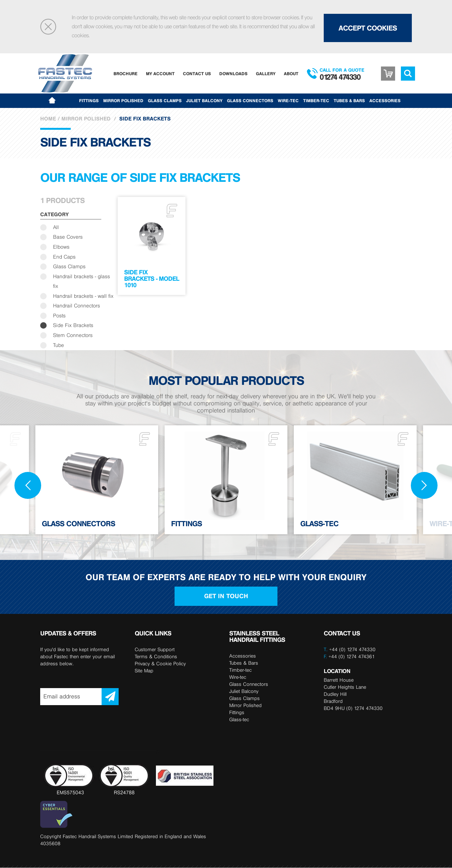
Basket (388, 74)
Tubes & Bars (349, 101)
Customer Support (155, 650)
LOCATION (337, 671)
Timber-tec (316, 101)
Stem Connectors (73, 336)
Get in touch (226, 597)
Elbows (61, 247)
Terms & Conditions (156, 657)
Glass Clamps (165, 101)
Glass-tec (239, 720)
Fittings (89, 101)
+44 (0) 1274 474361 (349, 657)
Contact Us (197, 74)
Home (48, 119)
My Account (160, 74)
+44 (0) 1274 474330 (352, 650)
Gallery (266, 74)
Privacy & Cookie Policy (160, 664)
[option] (97, 480)
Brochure (126, 74)
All (56, 227)
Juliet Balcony (204, 101)
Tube (59, 345)
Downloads (233, 74)
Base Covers (68, 237)
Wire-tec (288, 101)
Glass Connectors (250, 101)
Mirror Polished (123, 101)
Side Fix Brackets (73, 326)
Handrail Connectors (77, 306)
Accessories (385, 101)
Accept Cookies (368, 28)
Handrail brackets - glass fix (81, 281)
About (291, 74)
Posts (59, 316)
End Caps (64, 257)
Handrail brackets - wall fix (83, 296)
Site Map (144, 671)
